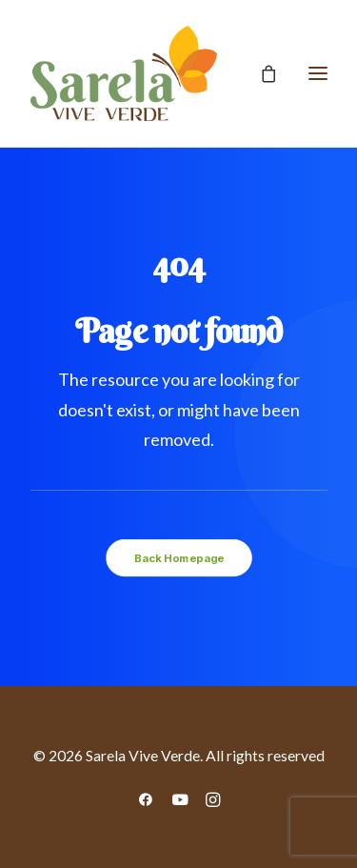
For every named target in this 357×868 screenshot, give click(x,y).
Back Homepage (178, 557)
